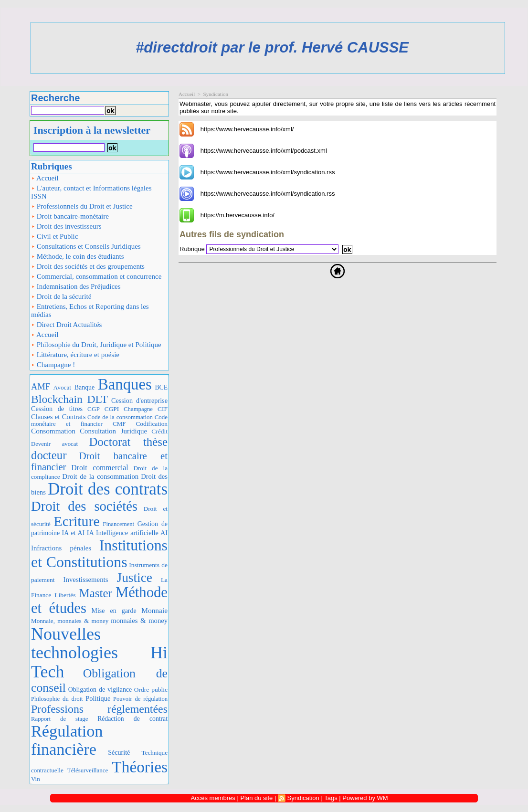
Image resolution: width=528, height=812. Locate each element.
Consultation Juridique (113, 431)
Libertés (65, 595)
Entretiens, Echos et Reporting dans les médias (90, 311)
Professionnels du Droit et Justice (82, 206)
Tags (331, 798)
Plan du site (256, 798)
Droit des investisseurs (66, 226)
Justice (135, 578)
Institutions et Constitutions (99, 554)
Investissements (86, 580)
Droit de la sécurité (61, 296)
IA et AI (74, 533)
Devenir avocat (54, 444)
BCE (161, 387)
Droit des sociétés (84, 506)
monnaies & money (139, 621)
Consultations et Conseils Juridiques (86, 246)
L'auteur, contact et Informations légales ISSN (91, 192)
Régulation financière (67, 740)
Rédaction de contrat (132, 719)
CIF (163, 409)
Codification (152, 424)
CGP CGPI (103, 409)
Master (95, 593)
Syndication (216, 94)
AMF (41, 387)
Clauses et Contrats (58, 417)
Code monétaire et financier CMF (99, 420)
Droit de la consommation (100, 476)
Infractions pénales (61, 548)
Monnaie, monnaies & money (70, 621)
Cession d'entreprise (139, 401)
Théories (140, 767)
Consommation (53, 431)
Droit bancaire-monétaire (70, 216)
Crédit (159, 431)
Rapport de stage (59, 719)
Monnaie (154, 610)
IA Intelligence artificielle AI (127, 533)
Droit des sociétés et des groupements (88, 266)
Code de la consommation (120, 417)
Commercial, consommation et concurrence (96, 276)
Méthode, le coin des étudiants (78, 256)
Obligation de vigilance (100, 690)
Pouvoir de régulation (140, 699)
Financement (118, 524)
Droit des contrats (108, 489)
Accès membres (213, 798)
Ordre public (151, 690)
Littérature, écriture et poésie (75, 355)
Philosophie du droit (57, 699)
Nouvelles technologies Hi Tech (99, 653)
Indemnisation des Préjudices (76, 286)
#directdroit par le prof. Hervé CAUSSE (272, 47)
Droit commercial (100, 468)
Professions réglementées (99, 709)
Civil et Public (54, 236)
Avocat (62, 387)
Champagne (138, 409)
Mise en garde (114, 611)
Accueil (45, 178)
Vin (36, 779)
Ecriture (76, 521)
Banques (125, 384)
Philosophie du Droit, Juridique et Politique (96, 345)
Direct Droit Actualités (66, 325)
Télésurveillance (88, 770)
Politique (98, 698)
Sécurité (119, 752)
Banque (84, 387)
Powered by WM (365, 798)
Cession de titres (57, 409)
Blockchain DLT (69, 399)
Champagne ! (53, 365)
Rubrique (192, 249)
